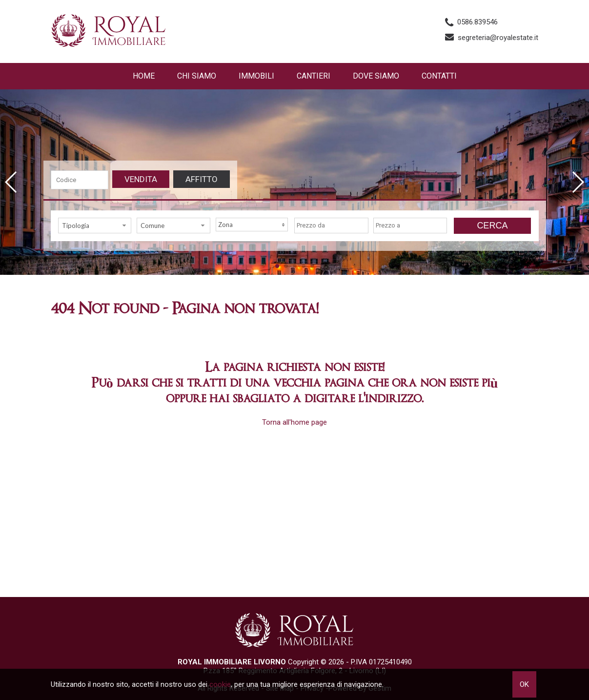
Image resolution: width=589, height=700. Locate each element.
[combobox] (95, 226)
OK (524, 684)
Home (144, 76)
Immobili (256, 76)
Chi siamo (197, 76)
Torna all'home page (294, 422)
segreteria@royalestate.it (498, 38)
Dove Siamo (376, 76)
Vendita (141, 179)
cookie (220, 684)
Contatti (439, 76)
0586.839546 (477, 22)
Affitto (202, 179)
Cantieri (314, 76)
